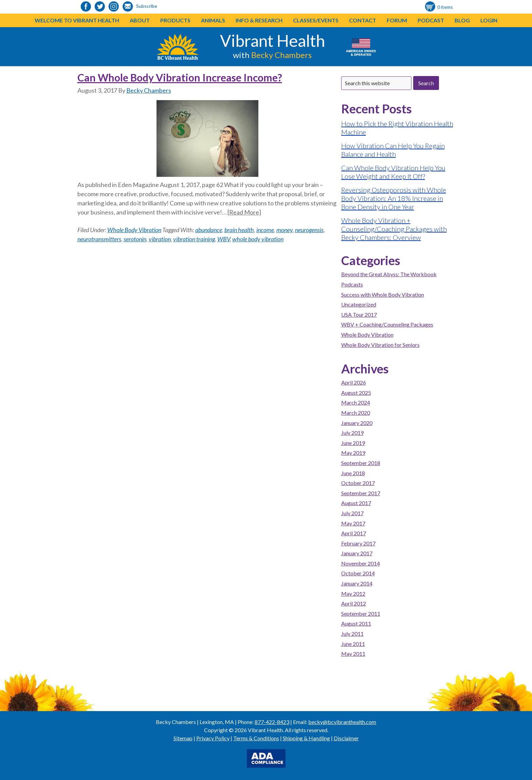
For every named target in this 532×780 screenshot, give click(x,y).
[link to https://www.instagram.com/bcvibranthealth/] (114, 7)
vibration (160, 239)
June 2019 (353, 443)
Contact (363, 20)
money (285, 230)
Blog (462, 20)
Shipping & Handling (306, 738)
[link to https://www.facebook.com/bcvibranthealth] (86, 7)
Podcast (431, 20)
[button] (191, 20)
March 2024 (356, 402)
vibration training (194, 239)
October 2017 (358, 483)
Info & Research (259, 20)
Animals (213, 20)
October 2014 (358, 573)
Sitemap (183, 738)
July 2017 (352, 513)
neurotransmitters (99, 239)
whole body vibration (258, 239)
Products (175, 20)
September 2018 (361, 463)
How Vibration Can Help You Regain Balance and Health (393, 150)
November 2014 (361, 563)
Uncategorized (359, 304)
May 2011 (353, 654)
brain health (239, 230)
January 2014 (357, 583)
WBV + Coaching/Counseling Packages (387, 324)
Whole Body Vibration (134, 230)
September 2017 (361, 493)
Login (489, 20)
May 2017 (353, 523)
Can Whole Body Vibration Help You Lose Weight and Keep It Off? (393, 172)
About (140, 20)
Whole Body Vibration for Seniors (380, 345)
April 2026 (354, 382)
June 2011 (353, 644)
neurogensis (309, 230)
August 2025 (356, 393)
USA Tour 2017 (359, 314)
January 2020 (357, 423)
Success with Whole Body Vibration (383, 294)
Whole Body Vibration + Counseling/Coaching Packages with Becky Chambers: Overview (394, 229)
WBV (224, 239)
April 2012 (354, 603)
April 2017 (354, 533)
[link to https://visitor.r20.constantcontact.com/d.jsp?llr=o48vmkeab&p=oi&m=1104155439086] (128, 7)
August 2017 (356, 503)
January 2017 (357, 553)
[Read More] (244, 212)
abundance (209, 230)
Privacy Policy (213, 738)
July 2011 (352, 634)
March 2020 (356, 413)
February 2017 (358, 543)
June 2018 (353, 473)
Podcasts (352, 284)
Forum (397, 20)
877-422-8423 (272, 722)
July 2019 (352, 433)
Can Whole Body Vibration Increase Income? (180, 77)
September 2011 (361, 614)
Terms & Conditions (256, 738)
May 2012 (353, 593)
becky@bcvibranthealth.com (342, 722)
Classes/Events (316, 20)
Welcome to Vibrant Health (77, 20)
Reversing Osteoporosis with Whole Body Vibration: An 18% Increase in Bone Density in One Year (394, 198)
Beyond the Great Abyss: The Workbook (389, 274)
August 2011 (356, 623)
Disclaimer (346, 738)
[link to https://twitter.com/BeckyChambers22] (100, 7)
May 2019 (353, 453)
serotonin (135, 239)
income (265, 230)
